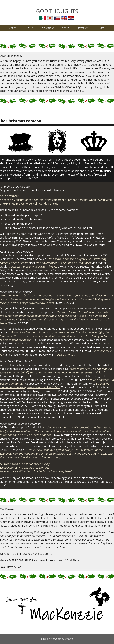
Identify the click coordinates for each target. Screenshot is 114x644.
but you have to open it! (38, 554)
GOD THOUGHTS (57, 11)
